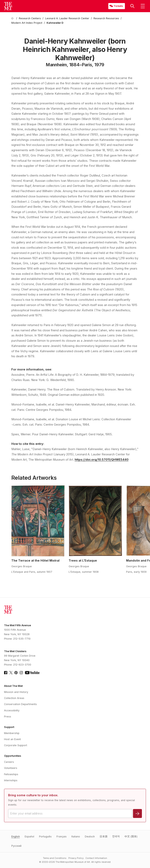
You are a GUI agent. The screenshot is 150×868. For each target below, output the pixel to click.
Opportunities (13, 756)
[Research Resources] (106, 18)
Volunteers (11, 768)
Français (62, 836)
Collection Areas (14, 698)
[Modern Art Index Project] (27, 23)
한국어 (116, 836)
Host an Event (12, 739)
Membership (12, 733)
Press (8, 717)
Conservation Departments (20, 704)
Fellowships (11, 774)
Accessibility (12, 710)
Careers (9, 762)
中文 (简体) (131, 836)
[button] (132, 6)
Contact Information (96, 858)
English (16, 836)
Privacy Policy (76, 858)
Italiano (76, 836)
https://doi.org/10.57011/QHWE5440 (102, 460)
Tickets (118, 6)
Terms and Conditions (55, 858)
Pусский (16, 846)
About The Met (13, 686)
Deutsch (90, 836)
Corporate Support (16, 745)
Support (9, 727)
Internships (11, 780)
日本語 (104, 836)
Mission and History (16, 692)
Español (29, 836)
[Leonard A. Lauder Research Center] (67, 18)
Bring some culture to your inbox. (33, 795)
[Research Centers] (30, 18)
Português (45, 836)
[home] (13, 18)
